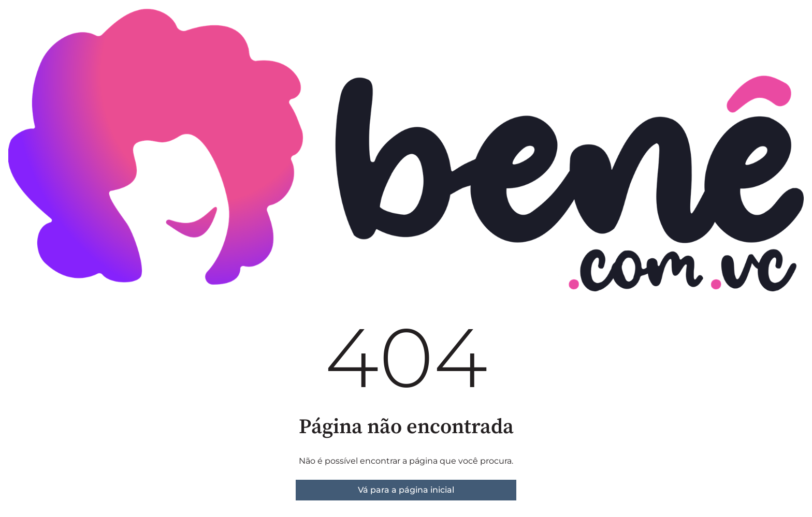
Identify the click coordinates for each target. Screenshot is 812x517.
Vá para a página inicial (406, 490)
